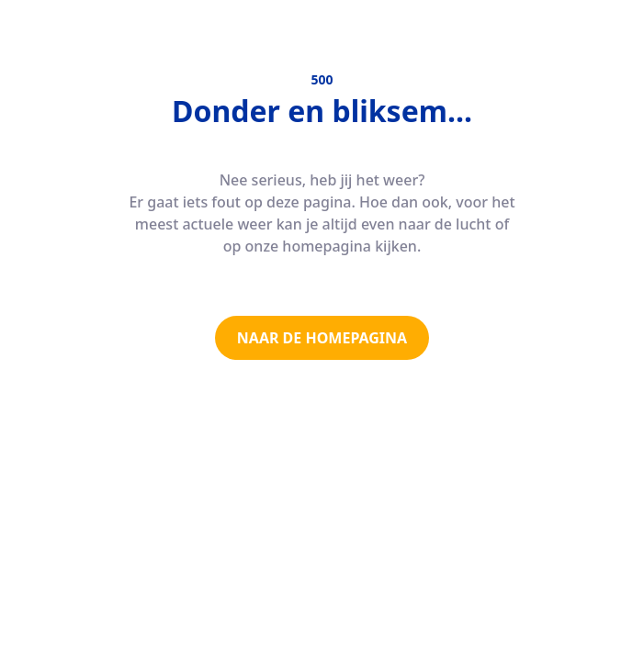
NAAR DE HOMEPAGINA (322, 338)
